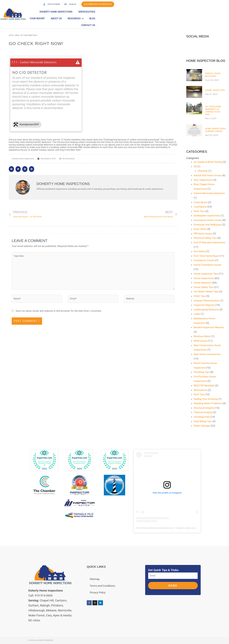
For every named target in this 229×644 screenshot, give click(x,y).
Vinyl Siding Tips (203, 421)
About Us (167, 13)
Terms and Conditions (102, 586)
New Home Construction (207, 354)
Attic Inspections (203, 180)
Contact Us (219, 13)
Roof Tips (199, 394)
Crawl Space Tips (215, 90)
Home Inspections (204, 278)
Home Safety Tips (204, 287)
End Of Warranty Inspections (209, 242)
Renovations (200, 390)
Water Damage (202, 426)
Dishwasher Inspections (207, 216)
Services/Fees (126, 13)
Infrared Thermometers (207, 301)
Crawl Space (201, 202)
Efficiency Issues (203, 234)
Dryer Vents (200, 229)
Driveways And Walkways (208, 225)
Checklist (203, 171)
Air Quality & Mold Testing (208, 162)
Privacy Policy (98, 592)
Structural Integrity (204, 408)
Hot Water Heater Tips (206, 292)
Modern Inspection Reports (209, 327)
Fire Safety (199, 251)
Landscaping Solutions (206, 310)
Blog (203, 13)
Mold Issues (200, 341)
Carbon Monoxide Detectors (209, 193)
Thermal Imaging (203, 412)
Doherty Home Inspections (95, 13)
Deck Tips (199, 211)
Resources (186, 13)
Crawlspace (200, 207)
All (195, 166)
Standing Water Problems (208, 403)
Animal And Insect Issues (208, 175)
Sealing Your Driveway (206, 399)
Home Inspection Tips (206, 274)
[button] (11, 169)
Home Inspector (203, 283)
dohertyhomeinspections (162, 528)
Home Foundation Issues (207, 265)
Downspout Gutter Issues (208, 220)
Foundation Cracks (204, 260)
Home (11, 35)
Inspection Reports (204, 305)
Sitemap (95, 579)
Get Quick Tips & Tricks (163, 570)
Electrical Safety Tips (205, 238)
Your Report (148, 13)
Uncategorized (202, 417)
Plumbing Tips (202, 372)
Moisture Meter (202, 336)
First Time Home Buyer (206, 256)
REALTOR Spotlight (204, 385)
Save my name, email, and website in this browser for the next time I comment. (59, 311)
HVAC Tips (200, 296)
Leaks (197, 314)
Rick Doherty (142, 528)
